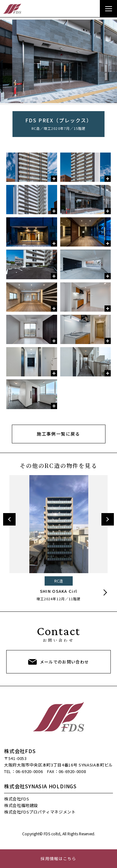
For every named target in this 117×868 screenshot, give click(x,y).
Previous (9, 519)
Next (108, 519)
